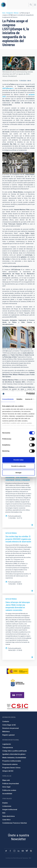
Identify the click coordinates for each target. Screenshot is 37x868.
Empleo (5, 803)
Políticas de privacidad (11, 784)
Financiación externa (10, 764)
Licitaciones (7, 806)
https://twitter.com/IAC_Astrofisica (6, 851)
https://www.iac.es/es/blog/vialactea (31, 851)
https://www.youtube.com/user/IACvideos (23, 851)
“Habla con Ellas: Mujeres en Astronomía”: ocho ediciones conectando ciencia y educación (18, 477)
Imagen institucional (10, 810)
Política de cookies (9, 790)
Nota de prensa (11, 533)
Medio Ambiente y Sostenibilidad (14, 758)
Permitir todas (18, 460)
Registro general (8, 735)
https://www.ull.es (18, 695)
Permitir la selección (19, 466)
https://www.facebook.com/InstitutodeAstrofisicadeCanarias (10, 851)
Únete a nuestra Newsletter (19, 837)
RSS (4, 813)
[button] (18, 63)
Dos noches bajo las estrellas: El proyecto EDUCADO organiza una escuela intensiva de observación (18, 539)
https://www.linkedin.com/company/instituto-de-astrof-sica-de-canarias (19, 851)
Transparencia (8, 748)
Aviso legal (6, 787)
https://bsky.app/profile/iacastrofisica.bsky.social (27, 851)
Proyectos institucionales (12, 761)
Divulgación (10, 13)
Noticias (16, 13)
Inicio (4, 13)
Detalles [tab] (19, 399)
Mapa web (6, 780)
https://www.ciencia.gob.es (18, 671)
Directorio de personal (11, 728)
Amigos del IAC (8, 771)
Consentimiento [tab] (8, 399)
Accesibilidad (7, 794)
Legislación (7, 744)
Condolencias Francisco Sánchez (15, 823)
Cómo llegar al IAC (9, 725)
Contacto (6, 721)
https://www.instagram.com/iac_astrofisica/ (14, 851)
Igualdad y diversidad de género (14, 754)
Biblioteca (6, 732)
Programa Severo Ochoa (11, 768)
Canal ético (6, 820)
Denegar (18, 473)
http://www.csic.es (18, 706)
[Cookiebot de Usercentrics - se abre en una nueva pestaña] (26, 394)
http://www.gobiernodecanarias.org (18, 683)
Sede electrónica (8, 816)
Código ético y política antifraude (14, 751)
